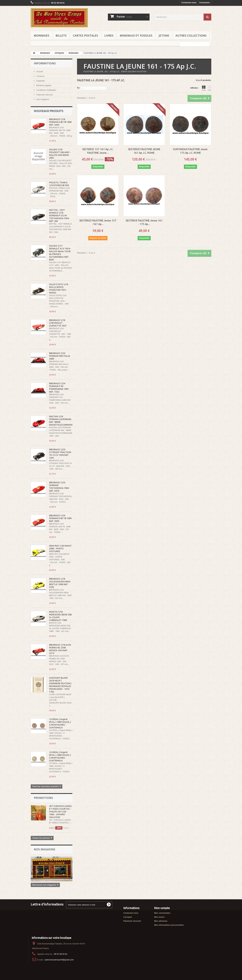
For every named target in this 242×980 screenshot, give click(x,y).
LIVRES (109, 35)
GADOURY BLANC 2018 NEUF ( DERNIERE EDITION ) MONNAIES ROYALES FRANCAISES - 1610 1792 (60, 685)
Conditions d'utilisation (46, 90)
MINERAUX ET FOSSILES (136, 35)
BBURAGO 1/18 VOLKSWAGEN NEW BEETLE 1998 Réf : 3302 (60, 583)
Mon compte (162, 908)
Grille (204, 88)
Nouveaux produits (49, 111)
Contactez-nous (189, 3)
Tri (78, 88)
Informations (45, 63)
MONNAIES (42, 35)
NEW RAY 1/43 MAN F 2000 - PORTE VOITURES (60, 548)
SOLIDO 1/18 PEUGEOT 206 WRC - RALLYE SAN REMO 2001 (60, 154)
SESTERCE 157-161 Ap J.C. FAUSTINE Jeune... (98, 151)
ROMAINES (74, 53)
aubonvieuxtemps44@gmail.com (59, 960)
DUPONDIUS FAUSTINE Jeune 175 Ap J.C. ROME (190, 151)
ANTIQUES (59, 53)
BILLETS (61, 35)
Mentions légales (44, 85)
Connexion (205, 3)
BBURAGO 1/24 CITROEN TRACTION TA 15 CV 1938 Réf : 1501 (60, 454)
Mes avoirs (159, 917)
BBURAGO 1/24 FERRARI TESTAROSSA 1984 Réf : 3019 (59, 487)
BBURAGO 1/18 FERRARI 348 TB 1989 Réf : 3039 (60, 122)
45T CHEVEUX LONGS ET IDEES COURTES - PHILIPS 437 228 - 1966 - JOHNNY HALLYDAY (60, 812)
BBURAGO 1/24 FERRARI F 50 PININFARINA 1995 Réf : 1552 (59, 388)
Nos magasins (42, 99)
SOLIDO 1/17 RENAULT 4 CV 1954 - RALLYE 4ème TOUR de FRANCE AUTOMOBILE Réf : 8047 (60, 253)
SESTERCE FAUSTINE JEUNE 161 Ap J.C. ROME (144, 151)
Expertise (40, 81)
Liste (209, 88)
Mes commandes (162, 913)
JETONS (164, 35)
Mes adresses (161, 921)
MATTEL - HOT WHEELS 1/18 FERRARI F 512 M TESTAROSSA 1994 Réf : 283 (59, 215)
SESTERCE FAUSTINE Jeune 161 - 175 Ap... (144, 222)
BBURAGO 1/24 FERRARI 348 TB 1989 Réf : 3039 (60, 518)
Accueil (39, 72)
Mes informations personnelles (169, 925)
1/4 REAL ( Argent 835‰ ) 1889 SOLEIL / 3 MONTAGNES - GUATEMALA (60, 723)
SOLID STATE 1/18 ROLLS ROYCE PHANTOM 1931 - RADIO (59, 288)
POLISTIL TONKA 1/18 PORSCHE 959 (59, 184)
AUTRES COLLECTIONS (191, 35)
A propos (128, 917)
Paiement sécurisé (44, 95)
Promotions (43, 798)
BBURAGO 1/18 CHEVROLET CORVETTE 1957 (58, 323)
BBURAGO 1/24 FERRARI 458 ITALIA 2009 (60, 356)
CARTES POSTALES (85, 35)
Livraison (40, 76)
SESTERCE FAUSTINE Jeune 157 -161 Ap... (98, 222)
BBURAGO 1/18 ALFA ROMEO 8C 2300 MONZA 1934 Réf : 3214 (60, 649)
